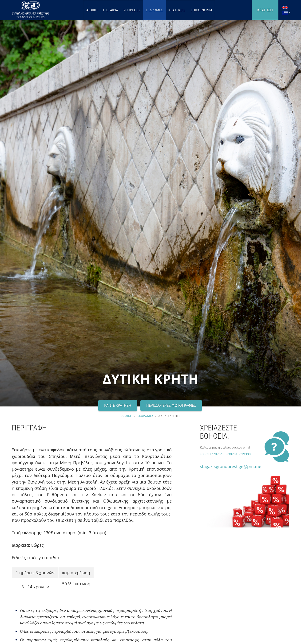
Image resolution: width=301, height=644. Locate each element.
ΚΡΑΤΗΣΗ (265, 10)
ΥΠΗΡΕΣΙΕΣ (132, 10)
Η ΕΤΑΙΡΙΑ (111, 10)
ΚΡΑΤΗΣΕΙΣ (177, 10)
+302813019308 (238, 454)
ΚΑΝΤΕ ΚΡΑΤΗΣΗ (118, 405)
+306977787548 (212, 454)
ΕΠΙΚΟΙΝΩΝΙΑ (202, 10)
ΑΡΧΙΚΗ (92, 10)
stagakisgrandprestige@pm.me (231, 466)
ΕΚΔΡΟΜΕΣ (154, 10)
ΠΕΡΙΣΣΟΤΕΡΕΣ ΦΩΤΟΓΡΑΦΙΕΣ (171, 405)
